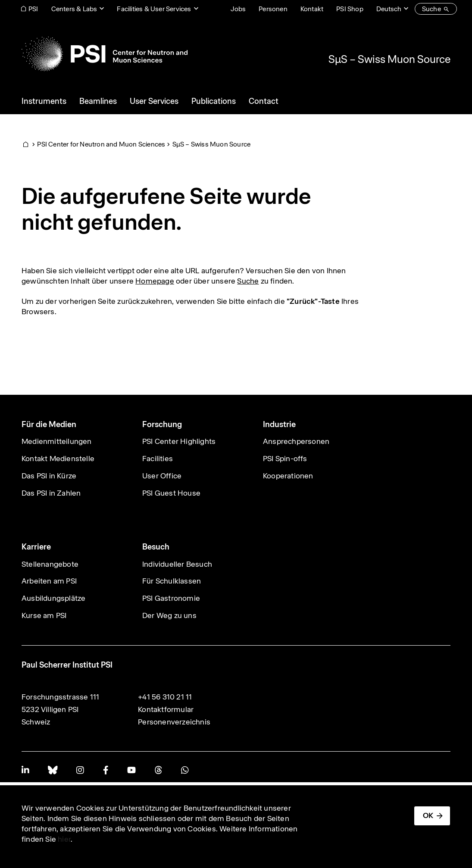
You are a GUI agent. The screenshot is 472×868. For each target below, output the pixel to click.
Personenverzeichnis (174, 722)
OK (428, 815)
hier (64, 839)
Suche (248, 281)
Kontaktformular (166, 709)
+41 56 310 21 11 (165, 697)
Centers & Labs (74, 9)
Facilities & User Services (154, 9)
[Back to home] (105, 54)
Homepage (155, 281)
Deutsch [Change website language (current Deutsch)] (389, 9)
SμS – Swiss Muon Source (389, 59)
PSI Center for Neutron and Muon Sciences (101, 144)
